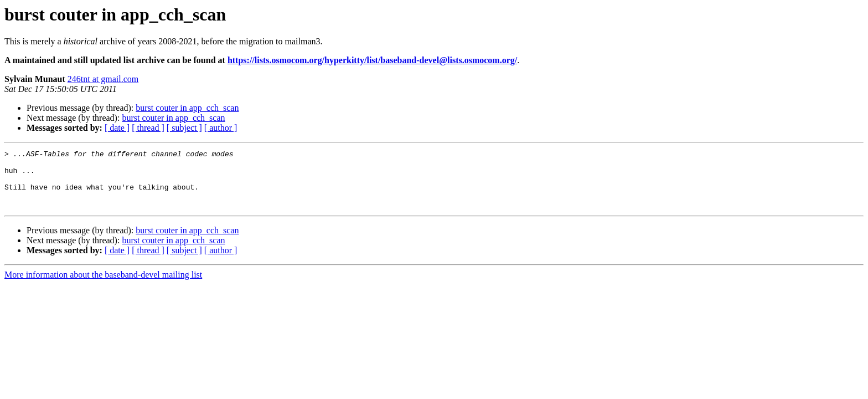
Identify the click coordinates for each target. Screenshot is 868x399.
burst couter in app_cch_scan (187, 108)
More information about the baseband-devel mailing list (103, 286)
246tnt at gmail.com (103, 79)
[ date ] (117, 128)
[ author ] (221, 128)
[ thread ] (148, 128)
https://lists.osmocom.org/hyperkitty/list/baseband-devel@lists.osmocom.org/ (372, 60)
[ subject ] (184, 128)
